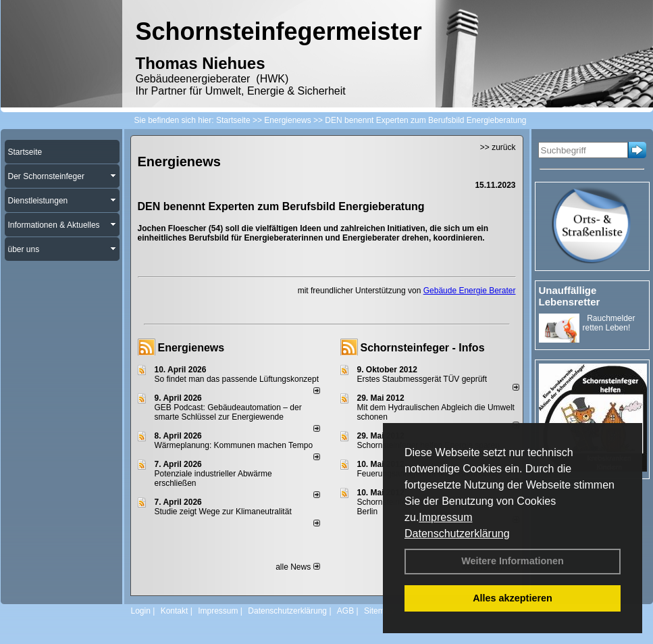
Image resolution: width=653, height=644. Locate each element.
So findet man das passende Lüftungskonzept (237, 379)
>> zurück (498, 147)
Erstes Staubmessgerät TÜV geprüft (422, 379)
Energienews (191, 348)
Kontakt (175, 611)
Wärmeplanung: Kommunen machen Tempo (234, 445)
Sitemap (379, 611)
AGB (345, 611)
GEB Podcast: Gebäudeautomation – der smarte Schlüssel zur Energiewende (228, 412)
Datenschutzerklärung (457, 534)
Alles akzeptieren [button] (513, 598)
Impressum (445, 517)
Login (141, 611)
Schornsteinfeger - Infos (423, 348)
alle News (297, 567)
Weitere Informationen (513, 561)
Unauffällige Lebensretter (570, 296)
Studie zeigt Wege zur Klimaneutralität (223, 512)
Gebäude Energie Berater (470, 291)
